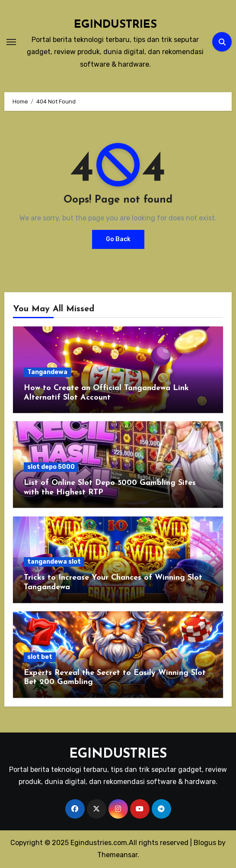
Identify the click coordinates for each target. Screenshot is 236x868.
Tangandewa (47, 372)
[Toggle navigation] (11, 42)
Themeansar (117, 855)
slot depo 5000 (51, 467)
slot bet (40, 657)
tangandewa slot (54, 562)
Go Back (118, 239)
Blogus (205, 843)
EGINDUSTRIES (115, 25)
